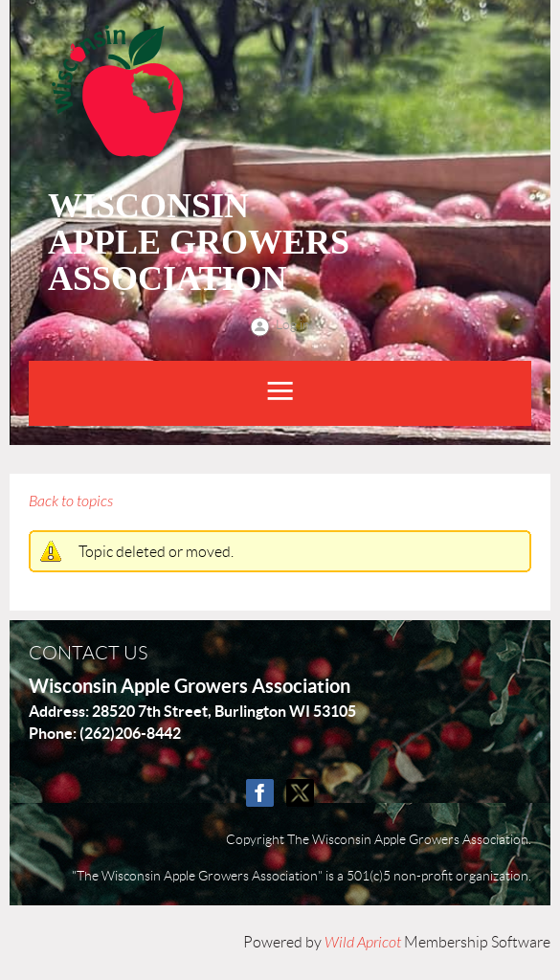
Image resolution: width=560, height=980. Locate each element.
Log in (293, 324)
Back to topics (71, 501)
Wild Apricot (363, 943)
